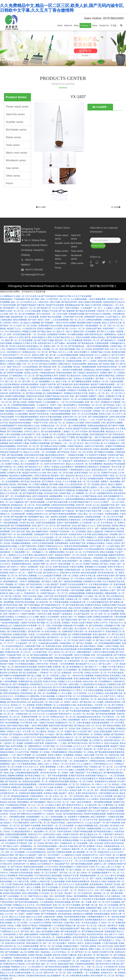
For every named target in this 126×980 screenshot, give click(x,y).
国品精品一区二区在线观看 (54, 390)
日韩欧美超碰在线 (76, 517)
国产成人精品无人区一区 (91, 834)
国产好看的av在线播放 (85, 887)
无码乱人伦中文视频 (106, 729)
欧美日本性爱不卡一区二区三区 (17, 355)
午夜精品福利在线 (47, 373)
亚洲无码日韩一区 (21, 864)
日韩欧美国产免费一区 (35, 646)
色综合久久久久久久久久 (28, 537)
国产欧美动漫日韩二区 (108, 573)
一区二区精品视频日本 (78, 761)
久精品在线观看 (116, 382)
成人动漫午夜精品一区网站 (92, 646)
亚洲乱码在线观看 (33, 470)
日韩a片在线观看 (92, 423)
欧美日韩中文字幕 (78, 458)
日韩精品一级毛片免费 (84, 755)
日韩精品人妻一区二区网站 (77, 599)
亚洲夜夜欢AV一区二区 (65, 723)
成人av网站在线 (43, 720)
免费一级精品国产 (78, 773)
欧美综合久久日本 (29, 687)
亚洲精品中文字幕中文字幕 (25, 343)
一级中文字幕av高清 (102, 437)
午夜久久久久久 (50, 440)
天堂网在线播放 (112, 514)
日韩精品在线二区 (23, 714)
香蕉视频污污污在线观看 (96, 567)
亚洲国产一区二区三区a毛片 (107, 358)
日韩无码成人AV (10, 829)
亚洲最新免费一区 (60, 870)
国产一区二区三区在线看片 (55, 943)
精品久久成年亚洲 (93, 305)
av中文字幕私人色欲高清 (36, 549)
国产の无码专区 (43, 314)
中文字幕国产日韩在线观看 (59, 411)
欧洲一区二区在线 (67, 729)
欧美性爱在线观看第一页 (102, 723)
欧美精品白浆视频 (71, 840)
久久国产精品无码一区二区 (85, 614)
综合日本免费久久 (82, 352)
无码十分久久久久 (65, 858)
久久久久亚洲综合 (96, 693)
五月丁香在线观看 (28, 711)
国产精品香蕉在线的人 (103, 831)
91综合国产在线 (51, 493)
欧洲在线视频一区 (59, 817)
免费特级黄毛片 (35, 746)
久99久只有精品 (112, 646)
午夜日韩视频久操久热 (108, 793)
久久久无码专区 (102, 629)
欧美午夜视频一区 (19, 746)
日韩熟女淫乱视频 (116, 817)
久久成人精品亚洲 (87, 840)
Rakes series (13, 137)
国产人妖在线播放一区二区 (15, 896)
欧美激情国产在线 (101, 349)
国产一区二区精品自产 (63, 461)
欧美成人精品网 (81, 808)
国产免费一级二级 (89, 905)
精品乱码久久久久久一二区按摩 (42, 520)
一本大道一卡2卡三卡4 (57, 770)
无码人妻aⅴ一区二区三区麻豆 (91, 514)
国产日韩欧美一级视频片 (44, 849)
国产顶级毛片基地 (69, 620)
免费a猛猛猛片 (6, 299)
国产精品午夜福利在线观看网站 (63, 514)
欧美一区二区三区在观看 (88, 482)
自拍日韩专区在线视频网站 (70, 487)
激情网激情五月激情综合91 (87, 467)
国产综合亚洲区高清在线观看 (16, 529)
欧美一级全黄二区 (44, 434)
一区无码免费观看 (67, 664)
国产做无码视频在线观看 (82, 864)
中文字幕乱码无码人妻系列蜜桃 (48, 876)
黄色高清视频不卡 (67, 867)
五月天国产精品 (33, 964)
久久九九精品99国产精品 (112, 490)
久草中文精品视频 (12, 434)
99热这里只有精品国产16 (11, 452)
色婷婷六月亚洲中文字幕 (103, 952)
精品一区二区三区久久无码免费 (99, 796)
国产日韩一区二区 (30, 382)
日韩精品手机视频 (76, 455)
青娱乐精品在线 (42, 420)
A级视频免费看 (56, 496)
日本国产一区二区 (23, 708)
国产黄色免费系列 (27, 858)
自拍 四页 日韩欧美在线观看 (59, 852)
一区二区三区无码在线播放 (72, 402)
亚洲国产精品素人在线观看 (40, 955)
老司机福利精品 (65, 914)
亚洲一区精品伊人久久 (86, 729)
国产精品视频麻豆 (38, 802)
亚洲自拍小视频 (96, 937)
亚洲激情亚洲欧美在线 (22, 564)
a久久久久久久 (35, 390)
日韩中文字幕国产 (11, 570)
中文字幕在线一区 (109, 523)
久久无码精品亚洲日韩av (88, 696)
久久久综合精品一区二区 (51, 537)
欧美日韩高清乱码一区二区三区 (42, 579)
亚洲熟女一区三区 (100, 382)
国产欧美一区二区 (83, 952)
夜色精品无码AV (22, 540)
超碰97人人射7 (100, 864)
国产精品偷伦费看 (97, 432)
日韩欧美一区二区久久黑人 (57, 790)
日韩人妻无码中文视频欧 (112, 423)
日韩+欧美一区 (48, 937)
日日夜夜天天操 (34, 349)
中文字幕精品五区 (94, 773)
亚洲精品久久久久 (53, 899)
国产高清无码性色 (34, 584)
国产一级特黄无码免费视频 (70, 581)
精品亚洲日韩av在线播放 (20, 423)
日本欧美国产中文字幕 (73, 317)
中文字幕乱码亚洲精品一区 (101, 584)
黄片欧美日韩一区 (36, 631)
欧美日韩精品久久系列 (42, 337)
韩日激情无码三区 (32, 429)
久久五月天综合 (51, 867)
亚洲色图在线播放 (102, 914)
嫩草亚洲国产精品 (107, 376)
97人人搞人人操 (103, 867)
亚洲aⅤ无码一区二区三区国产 (70, 749)
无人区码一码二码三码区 (84, 714)
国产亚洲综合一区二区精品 (12, 467)
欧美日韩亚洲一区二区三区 (103, 976)
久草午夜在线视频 (114, 761)
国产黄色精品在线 (86, 343)
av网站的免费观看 (94, 320)
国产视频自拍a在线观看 (27, 911)
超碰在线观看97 (117, 449)
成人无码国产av (96, 740)
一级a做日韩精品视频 (9, 623)
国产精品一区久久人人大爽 (61, 352)
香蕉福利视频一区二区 (19, 587)
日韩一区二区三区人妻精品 (15, 390)
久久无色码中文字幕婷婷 (96, 455)
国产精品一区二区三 (97, 849)
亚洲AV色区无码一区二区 (31, 570)
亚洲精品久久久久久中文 (24, 905)
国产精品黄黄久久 (106, 940)
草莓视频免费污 (46, 926)
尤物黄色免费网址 (64, 937)
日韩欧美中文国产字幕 (17, 861)
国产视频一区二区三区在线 (49, 623)
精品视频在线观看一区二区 (92, 876)
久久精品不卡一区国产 (46, 405)
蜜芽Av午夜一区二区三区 (55, 973)
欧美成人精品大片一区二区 (70, 737)
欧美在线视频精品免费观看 (89, 649)
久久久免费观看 (24, 929)
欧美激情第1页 (37, 684)
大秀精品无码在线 (97, 761)
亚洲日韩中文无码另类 (70, 573)
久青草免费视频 (10, 681)
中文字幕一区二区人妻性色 (34, 731)
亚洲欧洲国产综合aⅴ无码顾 (50, 326)
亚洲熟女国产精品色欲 (29, 970)
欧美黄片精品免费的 (12, 893)
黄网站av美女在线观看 (91, 440)
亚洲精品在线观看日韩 (103, 617)
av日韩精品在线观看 (87, 399)
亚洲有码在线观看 (28, 640)
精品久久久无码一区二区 (58, 802)
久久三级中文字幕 (21, 881)
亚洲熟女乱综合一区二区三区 (35, 352)
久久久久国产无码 (61, 529)
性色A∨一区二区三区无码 (82, 452)
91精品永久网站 (7, 855)
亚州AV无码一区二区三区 (28, 446)
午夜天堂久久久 (116, 623)
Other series (13, 176)
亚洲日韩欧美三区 (114, 631)
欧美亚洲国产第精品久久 (96, 776)
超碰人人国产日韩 (45, 596)
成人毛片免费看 (27, 952)
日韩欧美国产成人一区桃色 (46, 729)
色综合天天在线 (10, 420)
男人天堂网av (59, 434)
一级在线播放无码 (76, 920)
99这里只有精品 (58, 823)
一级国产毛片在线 (34, 573)
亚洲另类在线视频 (63, 902)
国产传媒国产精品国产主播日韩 (31, 305)
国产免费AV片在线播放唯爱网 (13, 676)
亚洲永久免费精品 (45, 329)
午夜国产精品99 (22, 879)
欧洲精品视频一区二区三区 (88, 490)
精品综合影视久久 (106, 820)
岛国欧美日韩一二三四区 (56, 743)
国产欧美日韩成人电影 (13, 605)
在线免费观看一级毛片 (78, 720)
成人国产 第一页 (31, 961)
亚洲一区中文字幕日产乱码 (103, 787)
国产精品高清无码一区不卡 (82, 529)
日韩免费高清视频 (17, 817)
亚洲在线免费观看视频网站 (12, 779)
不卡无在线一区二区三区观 (51, 893)
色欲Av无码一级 (90, 681)
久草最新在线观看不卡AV (58, 558)
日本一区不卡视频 (103, 890)
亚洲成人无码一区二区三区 (55, 346)
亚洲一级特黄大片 (11, 614)
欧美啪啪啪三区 (77, 667)
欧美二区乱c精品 (101, 826)
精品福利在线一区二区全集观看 (25, 317)
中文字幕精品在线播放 (25, 664)
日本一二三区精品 (11, 737)
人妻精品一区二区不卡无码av (75, 432)
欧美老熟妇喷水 (96, 884)
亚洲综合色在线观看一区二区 (35, 781)
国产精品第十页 (44, 308)
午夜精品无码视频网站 (101, 711)
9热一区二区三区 (77, 320)
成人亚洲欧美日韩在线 (88, 670)
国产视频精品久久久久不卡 (61, 861)
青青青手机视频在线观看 (95, 814)
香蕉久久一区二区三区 (10, 820)
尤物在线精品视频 (62, 658)
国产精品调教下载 (84, 437)
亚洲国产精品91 (35, 402)
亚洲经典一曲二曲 (61, 667)
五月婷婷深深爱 (18, 514)
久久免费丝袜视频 (79, 299)
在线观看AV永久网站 (92, 581)
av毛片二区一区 (60, 796)
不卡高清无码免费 (8, 305)
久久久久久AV (39, 714)
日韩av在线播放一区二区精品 (81, 752)
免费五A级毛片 (65, 364)
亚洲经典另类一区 (17, 393)
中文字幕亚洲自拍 (44, 905)
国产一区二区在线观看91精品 (18, 496)
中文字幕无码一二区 (111, 717)
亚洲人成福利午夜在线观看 (90, 302)
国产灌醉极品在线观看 (81, 382)
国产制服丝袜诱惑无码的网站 (55, 470)
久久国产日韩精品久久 (87, 537)
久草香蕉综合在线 (97, 720)
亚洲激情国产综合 (80, 767)
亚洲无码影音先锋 (71, 646)
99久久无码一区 (56, 702)
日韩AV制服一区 (24, 484)
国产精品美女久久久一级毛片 (38, 467)
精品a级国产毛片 (68, 811)
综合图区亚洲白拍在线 (36, 976)
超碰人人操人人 (16, 593)
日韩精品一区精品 (91, 561)
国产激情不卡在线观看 (31, 826)
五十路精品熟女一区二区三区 (22, 376)
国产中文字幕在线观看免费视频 (67, 687)
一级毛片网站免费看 (39, 726)
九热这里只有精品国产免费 (15, 520)
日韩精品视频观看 (53, 511)
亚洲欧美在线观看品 (95, 593)
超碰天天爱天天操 (33, 779)
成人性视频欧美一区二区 (58, 976)
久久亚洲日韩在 (22, 361)
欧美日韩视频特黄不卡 (113, 496)
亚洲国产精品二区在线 (101, 352)
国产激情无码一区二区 (20, 770)
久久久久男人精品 (71, 496)
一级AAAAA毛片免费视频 (82, 676)
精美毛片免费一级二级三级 (44, 355)
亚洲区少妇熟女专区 (107, 537)
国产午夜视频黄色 (21, 684)
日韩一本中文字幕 (53, 561)
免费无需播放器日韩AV (73, 549)
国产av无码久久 (16, 511)
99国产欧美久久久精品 (38, 896)
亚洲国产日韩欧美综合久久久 (50, 546)
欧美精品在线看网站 (30, 384)
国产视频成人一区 (59, 443)
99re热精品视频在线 (20, 796)
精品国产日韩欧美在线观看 (103, 384)
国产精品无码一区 (105, 955)
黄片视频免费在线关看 (42, 708)
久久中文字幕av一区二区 (63, 952)
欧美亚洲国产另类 (78, 543)
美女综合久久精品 (99, 881)
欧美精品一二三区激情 (65, 787)
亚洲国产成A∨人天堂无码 (76, 731)
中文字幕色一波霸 (51, 811)
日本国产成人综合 (27, 523)
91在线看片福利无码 (26, 940)
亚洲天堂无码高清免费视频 (76, 546)
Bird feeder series (16, 130)
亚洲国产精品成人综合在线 (57, 396)
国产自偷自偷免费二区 (71, 931)
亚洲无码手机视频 (19, 949)
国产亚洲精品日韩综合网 (92, 931)
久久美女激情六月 (36, 967)
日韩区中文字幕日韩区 (94, 446)
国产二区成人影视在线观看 (100, 731)
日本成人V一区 (69, 537)
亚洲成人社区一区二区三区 (82, 358)
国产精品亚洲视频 (15, 455)
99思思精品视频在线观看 (42, 658)
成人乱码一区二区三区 (87, 926)
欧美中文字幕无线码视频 (51, 417)
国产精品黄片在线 (59, 608)
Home (60, 25)
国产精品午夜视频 (34, 393)
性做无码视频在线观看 (47, 737)
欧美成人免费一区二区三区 (82, 790)
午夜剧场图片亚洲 (22, 299)
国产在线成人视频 (107, 364)
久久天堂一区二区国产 (15, 914)
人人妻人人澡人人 (19, 461)
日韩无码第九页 (58, 361)
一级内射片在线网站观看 (72, 370)
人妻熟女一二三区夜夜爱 (45, 629)
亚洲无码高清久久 (82, 461)
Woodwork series (16, 160)
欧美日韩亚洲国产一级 (72, 561)
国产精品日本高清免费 (85, 311)
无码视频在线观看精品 (21, 543)
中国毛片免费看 (77, 567)
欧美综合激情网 (79, 364)
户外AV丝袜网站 (86, 408)
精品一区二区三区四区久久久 (24, 302)
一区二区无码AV (37, 899)
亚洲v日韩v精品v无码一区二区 (99, 570)
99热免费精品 (23, 802)
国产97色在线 (63, 452)
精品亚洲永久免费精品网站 (21, 476)
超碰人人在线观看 (76, 770)
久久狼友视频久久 (51, 402)
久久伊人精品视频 (33, 311)
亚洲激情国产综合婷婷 (94, 317)
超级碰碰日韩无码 (61, 820)
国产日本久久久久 (66, 884)
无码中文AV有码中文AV (54, 464)
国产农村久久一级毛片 (17, 567)
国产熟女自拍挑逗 (15, 670)
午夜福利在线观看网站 (85, 964)
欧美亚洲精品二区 (34, 346)
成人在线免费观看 (25, 534)
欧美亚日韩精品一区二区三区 (87, 473)
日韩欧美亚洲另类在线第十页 (78, 508)
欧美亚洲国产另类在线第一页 (55, 908)
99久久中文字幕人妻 (94, 443)
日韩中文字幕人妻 (87, 576)
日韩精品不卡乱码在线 (59, 532)
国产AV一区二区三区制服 (51, 946)
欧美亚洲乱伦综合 (54, 646)
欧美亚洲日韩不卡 (46, 343)
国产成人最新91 (90, 487)
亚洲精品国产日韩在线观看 (40, 461)
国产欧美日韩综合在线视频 (57, 967)
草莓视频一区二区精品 (15, 584)
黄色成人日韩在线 (17, 976)
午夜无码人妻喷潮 (88, 946)
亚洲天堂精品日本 (99, 470)
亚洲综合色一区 (87, 784)
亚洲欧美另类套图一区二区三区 (35, 717)
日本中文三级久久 (32, 432)
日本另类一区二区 (103, 705)
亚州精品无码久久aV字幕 (80, 534)
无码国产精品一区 (67, 493)
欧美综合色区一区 (40, 702)
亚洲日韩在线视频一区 (65, 958)
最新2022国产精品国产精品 (61, 726)
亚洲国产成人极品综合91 (70, 376)
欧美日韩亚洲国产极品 (34, 734)
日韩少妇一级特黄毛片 (108, 926)
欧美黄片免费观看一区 (46, 705)
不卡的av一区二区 (106, 923)
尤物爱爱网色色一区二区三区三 (25, 808)
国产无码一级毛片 (36, 320)
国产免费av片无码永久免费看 (53, 446)
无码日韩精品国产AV (98, 434)
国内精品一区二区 (102, 893)
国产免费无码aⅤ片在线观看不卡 (31, 814)
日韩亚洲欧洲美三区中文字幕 (112, 687)
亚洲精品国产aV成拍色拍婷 (40, 490)
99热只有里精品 (114, 599)
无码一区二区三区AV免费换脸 (22, 314)
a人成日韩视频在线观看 (68, 355)
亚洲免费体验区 (62, 543)
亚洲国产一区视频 (21, 558)
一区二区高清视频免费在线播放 (107, 643)
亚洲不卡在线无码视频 (98, 555)
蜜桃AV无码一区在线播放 (84, 332)
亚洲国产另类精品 (91, 564)
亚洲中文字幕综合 (30, 926)
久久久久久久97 (51, 684)
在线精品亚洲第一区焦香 (24, 634)
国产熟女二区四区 (108, 564)
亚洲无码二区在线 (112, 884)
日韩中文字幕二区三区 (40, 823)
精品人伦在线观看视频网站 (50, 399)
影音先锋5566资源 (25, 729)
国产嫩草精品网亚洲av (113, 773)
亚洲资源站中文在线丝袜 (105, 781)
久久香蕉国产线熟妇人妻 (65, 926)
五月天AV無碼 (66, 746)
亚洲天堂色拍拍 (104, 526)
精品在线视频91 (104, 399)
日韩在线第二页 (100, 558)
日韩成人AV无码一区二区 (95, 673)
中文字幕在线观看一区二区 (42, 958)
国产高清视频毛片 (99, 461)
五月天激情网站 (70, 670)
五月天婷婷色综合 (73, 587)
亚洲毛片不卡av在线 (22, 611)
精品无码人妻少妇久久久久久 (79, 476)
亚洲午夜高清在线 (61, 567)
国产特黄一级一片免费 (82, 902)
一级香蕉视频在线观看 (63, 679)
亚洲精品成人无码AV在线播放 (97, 370)
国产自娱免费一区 (89, 687)
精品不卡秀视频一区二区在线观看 (32, 755)
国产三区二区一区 (13, 382)
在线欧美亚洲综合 (36, 790)
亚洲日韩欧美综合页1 (94, 334)
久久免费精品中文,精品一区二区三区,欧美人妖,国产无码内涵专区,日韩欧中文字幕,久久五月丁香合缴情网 (62, 8)
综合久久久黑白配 (27, 720)
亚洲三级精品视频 (82, 679)
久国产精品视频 (77, 590)
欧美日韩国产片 (28, 434)
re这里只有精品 (86, 623)
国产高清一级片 (28, 931)
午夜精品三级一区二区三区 (101, 767)
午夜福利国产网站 (112, 479)
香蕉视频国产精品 (36, 517)
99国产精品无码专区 (34, 370)
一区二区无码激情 (116, 776)
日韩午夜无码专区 (45, 640)
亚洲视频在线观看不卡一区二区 (105, 873)
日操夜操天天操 (114, 684)
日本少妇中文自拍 (105, 946)
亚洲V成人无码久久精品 (52, 670)
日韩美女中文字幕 (71, 876)
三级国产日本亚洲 (28, 623)
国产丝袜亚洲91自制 (75, 605)
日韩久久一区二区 (103, 784)
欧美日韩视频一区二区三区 (70, 564)
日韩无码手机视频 (59, 634)
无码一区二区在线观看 (15, 852)
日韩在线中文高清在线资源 (21, 873)
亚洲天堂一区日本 (84, 505)
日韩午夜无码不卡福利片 (114, 620)
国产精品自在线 (45, 687)
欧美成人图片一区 (69, 617)
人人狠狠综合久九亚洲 (71, 855)
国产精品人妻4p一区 (46, 332)
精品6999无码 (79, 799)
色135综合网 (45, 799)
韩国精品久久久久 (19, 967)
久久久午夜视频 (70, 482)
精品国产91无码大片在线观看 (86, 429)
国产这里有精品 (96, 626)
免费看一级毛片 (92, 590)
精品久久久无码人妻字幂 (20, 337)
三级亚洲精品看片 (28, 408)
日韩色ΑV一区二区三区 (50, 673)
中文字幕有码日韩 (91, 552)
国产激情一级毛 (38, 299)
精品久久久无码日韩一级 (77, 464)
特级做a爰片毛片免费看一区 (76, 626)
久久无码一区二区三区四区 (25, 326)
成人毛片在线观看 (82, 858)
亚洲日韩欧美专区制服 (34, 455)
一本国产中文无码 (40, 423)
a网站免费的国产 (84, 652)
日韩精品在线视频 (93, 517)
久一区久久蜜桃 (65, 693)
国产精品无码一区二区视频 (91, 702)
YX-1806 (41, 207)
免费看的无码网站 (57, 552)
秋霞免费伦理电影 (115, 899)
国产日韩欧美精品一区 (83, 734)
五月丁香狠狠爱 (45, 679)
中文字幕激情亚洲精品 (27, 764)
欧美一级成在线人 (43, 952)
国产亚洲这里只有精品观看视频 (68, 596)
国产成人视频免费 (67, 311)
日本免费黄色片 (105, 681)
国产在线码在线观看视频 (42, 829)
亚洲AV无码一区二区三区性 (75, 417)
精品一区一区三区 (49, 964)
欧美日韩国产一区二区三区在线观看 (58, 826)
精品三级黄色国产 (99, 817)
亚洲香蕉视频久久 (115, 520)
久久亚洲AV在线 (40, 652)
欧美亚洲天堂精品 (106, 361)
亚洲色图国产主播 (11, 870)
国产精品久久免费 (49, 581)
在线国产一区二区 (52, 370)
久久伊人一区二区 (77, 329)
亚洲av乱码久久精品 (52, 834)
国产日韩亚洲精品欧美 (54, 508)
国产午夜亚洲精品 (32, 605)
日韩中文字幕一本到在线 (47, 664)
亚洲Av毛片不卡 (83, 787)
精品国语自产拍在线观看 (114, 464)
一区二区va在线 (39, 334)
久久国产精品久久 (113, 317)
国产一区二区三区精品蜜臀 (61, 655)
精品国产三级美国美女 (63, 614)
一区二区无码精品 (78, 532)
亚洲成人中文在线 (50, 311)
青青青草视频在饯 (43, 870)
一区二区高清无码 (76, 796)
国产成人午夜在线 (13, 596)
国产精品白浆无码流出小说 (19, 702)
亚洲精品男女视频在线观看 (31, 793)
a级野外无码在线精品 (86, 958)
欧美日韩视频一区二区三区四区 (14, 923)
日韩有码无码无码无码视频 (63, 505)
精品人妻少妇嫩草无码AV (37, 532)
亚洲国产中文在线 (109, 473)
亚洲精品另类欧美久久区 (37, 514)
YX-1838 (116, 207)
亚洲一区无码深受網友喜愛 (19, 334)
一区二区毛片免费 (59, 314)
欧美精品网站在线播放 (96, 499)
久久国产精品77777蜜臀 (64, 437)
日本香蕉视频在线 (71, 970)
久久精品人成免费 (98, 599)
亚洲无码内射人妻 (28, 693)
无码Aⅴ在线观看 (83, 337)
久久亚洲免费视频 (45, 408)
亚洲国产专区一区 (8, 534)
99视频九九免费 (29, 332)
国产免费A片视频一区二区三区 (45, 929)
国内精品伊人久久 (114, 758)
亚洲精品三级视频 (102, 734)
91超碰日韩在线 (102, 676)
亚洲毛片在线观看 (93, 943)
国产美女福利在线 (84, 449)
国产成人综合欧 (20, 402)
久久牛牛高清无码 (8, 449)
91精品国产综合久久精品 (75, 934)
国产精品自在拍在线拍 (46, 758)
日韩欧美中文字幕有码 (114, 532)
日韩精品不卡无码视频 (77, 390)
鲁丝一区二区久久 (65, 758)
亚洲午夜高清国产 (109, 970)
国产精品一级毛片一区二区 (57, 358)
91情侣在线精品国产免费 (51, 970)
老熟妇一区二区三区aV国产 (46, 873)
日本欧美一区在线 (8, 814)
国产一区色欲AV (63, 849)
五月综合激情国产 (15, 429)
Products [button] (85, 25)
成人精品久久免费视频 (30, 323)
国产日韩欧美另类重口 (17, 631)
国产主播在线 (68, 511)
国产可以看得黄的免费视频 (78, 711)
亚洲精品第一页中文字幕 (111, 467)
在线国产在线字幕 (48, 384)
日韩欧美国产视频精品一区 (51, 934)
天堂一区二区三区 (30, 364)
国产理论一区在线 (40, 611)
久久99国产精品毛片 (29, 837)
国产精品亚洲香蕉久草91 (47, 376)
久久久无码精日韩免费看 (28, 946)
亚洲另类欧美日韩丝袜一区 (109, 367)
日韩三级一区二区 (57, 423)
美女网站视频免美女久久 (96, 920)
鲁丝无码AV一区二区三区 (24, 620)
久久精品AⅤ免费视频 (84, 826)
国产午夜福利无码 (65, 384)
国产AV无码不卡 (96, 743)
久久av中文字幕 (22, 752)
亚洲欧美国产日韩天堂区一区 (75, 631)
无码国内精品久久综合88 (67, 837)
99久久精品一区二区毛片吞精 (60, 473)
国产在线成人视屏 (56, 599)
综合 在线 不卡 (111, 934)
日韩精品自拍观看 (74, 361)
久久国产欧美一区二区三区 (58, 299)
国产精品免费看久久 (55, 540)
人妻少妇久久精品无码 (62, 799)
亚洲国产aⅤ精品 (12, 464)
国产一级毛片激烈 (65, 629)
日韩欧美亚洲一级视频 (53, 917)
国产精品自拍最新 (29, 820)
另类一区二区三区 (95, 967)
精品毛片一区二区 (28, 308)
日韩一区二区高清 (36, 843)
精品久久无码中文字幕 (112, 323)
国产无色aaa (17, 867)
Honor (95, 25)
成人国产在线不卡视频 (44, 340)
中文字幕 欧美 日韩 (29, 723)
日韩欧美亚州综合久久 (54, 499)
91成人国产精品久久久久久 (84, 526)
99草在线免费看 (26, 876)
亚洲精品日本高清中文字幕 (76, 393)
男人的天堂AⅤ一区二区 (78, 879)
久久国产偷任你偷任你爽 (57, 502)
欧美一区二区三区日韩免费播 (85, 414)
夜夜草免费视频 (49, 890)
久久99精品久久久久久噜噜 (27, 617)
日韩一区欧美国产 (17, 937)
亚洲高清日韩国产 (8, 911)
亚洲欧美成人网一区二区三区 (18, 652)
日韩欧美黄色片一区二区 (41, 796)
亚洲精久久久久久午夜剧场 (70, 681)
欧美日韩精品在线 (100, 534)
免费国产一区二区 (29, 690)
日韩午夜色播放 (84, 723)
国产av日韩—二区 (38, 761)
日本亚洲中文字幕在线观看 (94, 899)
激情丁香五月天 (14, 367)
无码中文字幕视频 (82, 655)
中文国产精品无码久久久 (64, 337)
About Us (68, 25)
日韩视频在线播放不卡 (97, 917)
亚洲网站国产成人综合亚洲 (30, 681)
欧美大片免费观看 (15, 440)
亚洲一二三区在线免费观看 (57, 320)
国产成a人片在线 (103, 640)
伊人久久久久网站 (59, 720)
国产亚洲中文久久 (51, 573)
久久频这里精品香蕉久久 (22, 831)
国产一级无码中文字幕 (57, 761)
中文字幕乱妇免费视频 (13, 358)
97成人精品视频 (47, 696)
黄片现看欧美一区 (49, 884)
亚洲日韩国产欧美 (81, 937)
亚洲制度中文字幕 (114, 396)
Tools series (13, 145)
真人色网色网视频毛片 (53, 393)
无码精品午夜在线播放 (36, 411)
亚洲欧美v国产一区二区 (19, 658)
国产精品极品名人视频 (90, 970)
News (76, 25)
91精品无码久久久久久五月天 (110, 852)
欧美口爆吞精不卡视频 (19, 443)
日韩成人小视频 (14, 926)
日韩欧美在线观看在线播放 (19, 479)
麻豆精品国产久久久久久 (86, 664)
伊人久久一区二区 (36, 805)
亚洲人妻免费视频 (48, 767)
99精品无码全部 (86, 355)
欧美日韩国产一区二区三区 (71, 940)
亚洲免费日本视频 (76, 314)
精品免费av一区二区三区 (45, 831)
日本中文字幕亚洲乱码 (34, 358)
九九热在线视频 (58, 881)
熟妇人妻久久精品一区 (91, 929)
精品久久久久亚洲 (31, 452)
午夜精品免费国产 (26, 420)
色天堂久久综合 (7, 879)
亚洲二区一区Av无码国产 (49, 855)
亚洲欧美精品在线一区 (74, 570)
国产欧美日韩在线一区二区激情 (54, 773)
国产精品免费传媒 (38, 699)
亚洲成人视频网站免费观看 (12, 776)
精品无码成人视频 (106, 699)
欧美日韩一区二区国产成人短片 (98, 749)
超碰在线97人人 (12, 640)
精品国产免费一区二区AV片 (45, 564)
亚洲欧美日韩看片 (71, 946)
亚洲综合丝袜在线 (21, 958)
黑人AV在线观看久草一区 (32, 464)
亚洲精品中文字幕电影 (111, 402)
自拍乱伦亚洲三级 (90, 376)
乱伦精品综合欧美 (64, 911)
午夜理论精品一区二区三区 (25, 679)
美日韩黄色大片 (14, 352)
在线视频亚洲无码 (105, 493)
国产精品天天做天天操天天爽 (89, 511)
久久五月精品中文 (82, 758)
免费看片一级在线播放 (110, 482)
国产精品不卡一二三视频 (96, 667)
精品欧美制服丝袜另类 (73, 326)
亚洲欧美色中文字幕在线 (14, 964)
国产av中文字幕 (37, 879)
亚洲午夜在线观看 (77, 908)
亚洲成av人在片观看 (75, 423)
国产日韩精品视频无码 (98, 417)
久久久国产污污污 (107, 696)
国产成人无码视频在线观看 (91, 479)
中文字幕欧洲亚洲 (21, 823)
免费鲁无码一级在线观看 (22, 787)
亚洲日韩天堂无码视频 (25, 602)
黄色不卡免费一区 (87, 640)
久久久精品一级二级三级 (94, 596)
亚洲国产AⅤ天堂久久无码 (41, 387)
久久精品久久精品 (53, 805)
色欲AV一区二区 (70, 399)
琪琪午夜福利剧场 (11, 693)
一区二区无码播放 (48, 452)
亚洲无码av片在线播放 (115, 937)
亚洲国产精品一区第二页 (56, 879)
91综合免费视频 (43, 505)
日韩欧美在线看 (33, 487)
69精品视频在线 (38, 540)
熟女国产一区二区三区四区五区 (48, 840)
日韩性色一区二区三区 (106, 311)
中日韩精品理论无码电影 (16, 805)
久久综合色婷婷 (43, 634)
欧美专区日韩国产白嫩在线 (65, 955)
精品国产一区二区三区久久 (66, 408)
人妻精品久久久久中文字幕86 (20, 555)
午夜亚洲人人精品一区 (60, 676)
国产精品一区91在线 (116, 499)
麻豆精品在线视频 (61, 708)
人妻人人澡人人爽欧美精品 (110, 487)
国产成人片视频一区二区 (38, 676)
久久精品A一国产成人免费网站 (59, 734)
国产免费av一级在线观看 (66, 343)
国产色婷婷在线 (64, 526)
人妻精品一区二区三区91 (101, 911)
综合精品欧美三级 (78, 602)
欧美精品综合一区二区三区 (23, 505)
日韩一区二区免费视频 (47, 693)
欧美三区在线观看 (35, 499)
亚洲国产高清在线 (76, 776)
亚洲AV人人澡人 (14, 731)
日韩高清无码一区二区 (78, 661)
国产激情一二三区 (104, 379)
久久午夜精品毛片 (112, 443)
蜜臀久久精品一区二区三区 (101, 949)
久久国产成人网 (61, 329)
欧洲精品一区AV (27, 870)
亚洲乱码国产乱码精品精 (60, 949)
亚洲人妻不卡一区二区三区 (44, 526)
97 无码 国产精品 (66, 887)
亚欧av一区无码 (65, 429)
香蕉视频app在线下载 (74, 305)
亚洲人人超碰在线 (95, 532)
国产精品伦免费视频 (39, 655)
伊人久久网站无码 (11, 711)
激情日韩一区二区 (79, 849)
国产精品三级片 (52, 843)
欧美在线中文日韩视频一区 (18, 608)
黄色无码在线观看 (89, 573)
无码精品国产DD (41, 534)
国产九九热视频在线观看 (98, 746)
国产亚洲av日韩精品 (112, 726)
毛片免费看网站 (95, 464)
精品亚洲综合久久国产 (44, 555)
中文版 (113, 25)
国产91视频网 (47, 323)
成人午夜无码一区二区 (84, 629)
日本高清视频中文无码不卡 (94, 520)
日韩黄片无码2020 (70, 834)
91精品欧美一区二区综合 (91, 961)
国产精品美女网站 (38, 637)
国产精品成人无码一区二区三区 (88, 726)
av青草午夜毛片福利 (106, 576)
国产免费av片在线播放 (104, 452)
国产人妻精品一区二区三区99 (82, 870)
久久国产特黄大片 (101, 811)
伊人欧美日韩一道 (44, 602)
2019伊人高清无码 (17, 346)
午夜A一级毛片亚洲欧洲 (81, 802)
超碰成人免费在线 (8, 840)
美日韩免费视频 (12, 723)
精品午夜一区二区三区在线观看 (19, 340)
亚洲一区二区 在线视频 (108, 614)
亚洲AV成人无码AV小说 (99, 661)
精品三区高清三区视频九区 (80, 608)
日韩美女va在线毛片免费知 (98, 540)
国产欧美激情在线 (76, 346)
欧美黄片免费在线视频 (15, 396)
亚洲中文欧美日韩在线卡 (86, 793)
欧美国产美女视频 (25, 840)
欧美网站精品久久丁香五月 (71, 690)
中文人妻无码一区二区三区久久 (62, 652)
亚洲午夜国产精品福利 (44, 649)
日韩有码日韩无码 (112, 702)
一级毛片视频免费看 (97, 299)
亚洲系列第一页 (55, 549)
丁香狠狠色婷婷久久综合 (79, 470)
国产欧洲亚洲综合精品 (40, 361)
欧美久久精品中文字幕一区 (110, 861)
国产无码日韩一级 (13, 781)
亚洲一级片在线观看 (79, 396)
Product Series (16, 97)
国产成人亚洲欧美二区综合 (91, 846)
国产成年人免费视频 (28, 576)
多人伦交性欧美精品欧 (10, 384)
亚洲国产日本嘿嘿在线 (115, 446)
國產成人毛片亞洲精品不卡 (42, 864)
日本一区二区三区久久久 (41, 529)
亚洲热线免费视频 (77, 593)
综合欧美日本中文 (90, 855)
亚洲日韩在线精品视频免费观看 (23, 784)
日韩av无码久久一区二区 (14, 811)
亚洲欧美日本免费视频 (48, 690)
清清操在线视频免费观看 (101, 387)
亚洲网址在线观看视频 (40, 443)
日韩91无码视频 (81, 740)
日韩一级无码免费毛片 (67, 405)
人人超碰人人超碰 (111, 308)
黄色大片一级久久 (64, 332)
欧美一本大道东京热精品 (86, 923)
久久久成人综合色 (110, 829)
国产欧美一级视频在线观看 (89, 829)
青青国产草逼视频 (15, 373)
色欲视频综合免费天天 (15, 411)
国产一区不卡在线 (67, 449)
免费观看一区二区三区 (86, 493)
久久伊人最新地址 (112, 896)
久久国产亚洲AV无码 (27, 546)
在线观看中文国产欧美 (34, 743)
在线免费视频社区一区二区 (67, 479)
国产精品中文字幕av (80, 658)
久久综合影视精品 (30, 367)
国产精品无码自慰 (91, 737)
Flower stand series (17, 107)
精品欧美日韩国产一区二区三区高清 (71, 555)
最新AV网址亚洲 (96, 896)
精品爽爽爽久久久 (47, 382)
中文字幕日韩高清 (115, 673)
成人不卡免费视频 (15, 961)
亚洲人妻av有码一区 (102, 634)
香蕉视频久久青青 (42, 920)
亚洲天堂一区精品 (115, 920)
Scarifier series (15, 122)
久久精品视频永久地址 (67, 705)
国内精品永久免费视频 (83, 914)
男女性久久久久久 (86, 890)
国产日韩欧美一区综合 (52, 482)
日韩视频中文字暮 (112, 626)
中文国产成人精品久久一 (107, 420)
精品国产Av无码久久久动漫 (34, 473)
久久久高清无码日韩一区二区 (77, 484)
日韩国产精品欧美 (75, 446)
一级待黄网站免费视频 (102, 802)
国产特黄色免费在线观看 (16, 955)
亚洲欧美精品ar (12, 408)
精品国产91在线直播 (55, 305)
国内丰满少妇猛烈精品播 (66, 649)
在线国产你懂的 (33, 914)
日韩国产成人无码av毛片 (45, 740)
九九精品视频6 (21, 414)
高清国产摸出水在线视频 (51, 317)
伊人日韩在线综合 (13, 332)
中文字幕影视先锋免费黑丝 (27, 417)
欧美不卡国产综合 (99, 679)
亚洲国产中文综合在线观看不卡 (74, 584)
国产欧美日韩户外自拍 (78, 743)
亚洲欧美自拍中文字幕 (75, 540)
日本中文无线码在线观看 (43, 543)
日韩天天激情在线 (42, 476)
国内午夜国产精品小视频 (18, 726)
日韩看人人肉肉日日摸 (40, 881)
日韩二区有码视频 (54, 626)
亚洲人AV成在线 (111, 743)
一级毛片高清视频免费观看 (97, 346)
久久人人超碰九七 (102, 355)
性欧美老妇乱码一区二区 (65, 829)
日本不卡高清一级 (49, 429)
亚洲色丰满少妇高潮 (35, 396)
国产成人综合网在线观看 (24, 758)
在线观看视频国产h (8, 426)
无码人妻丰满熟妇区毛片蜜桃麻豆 (18, 599)
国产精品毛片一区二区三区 (59, 637)
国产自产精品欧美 (50, 779)
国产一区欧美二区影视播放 (102, 879)
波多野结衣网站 (37, 561)
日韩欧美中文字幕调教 (16, 349)
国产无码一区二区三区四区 (90, 620)
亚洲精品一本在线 (70, 623)
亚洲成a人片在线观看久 (84, 379)
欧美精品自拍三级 (33, 908)
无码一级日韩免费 (57, 896)
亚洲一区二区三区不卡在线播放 (106, 902)
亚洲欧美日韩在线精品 (40, 608)
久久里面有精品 (47, 902)
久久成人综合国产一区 (95, 823)
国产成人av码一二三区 (109, 664)
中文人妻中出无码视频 (115, 876)
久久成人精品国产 (51, 584)
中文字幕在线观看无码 (94, 549)
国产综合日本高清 (81, 911)
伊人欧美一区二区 (74, 552)
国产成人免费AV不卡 (71, 899)
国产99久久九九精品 (106, 332)
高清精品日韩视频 (59, 920)
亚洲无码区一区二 (78, 967)
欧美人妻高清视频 (30, 893)
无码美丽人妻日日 (99, 484)
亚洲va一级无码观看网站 (68, 523)
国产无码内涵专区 (117, 434)
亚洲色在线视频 (89, 587)
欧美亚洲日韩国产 (101, 476)
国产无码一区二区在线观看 (38, 458)
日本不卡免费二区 (97, 546)
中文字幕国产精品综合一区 (55, 661)
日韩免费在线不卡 (65, 808)
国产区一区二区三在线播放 (100, 390)
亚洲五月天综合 (50, 681)
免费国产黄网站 (20, 490)
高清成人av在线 (31, 373)
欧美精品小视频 (51, 793)
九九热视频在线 (45, 820)
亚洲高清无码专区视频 (59, 781)
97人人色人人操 (77, 708)
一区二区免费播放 (92, 973)
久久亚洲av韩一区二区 (90, 523)
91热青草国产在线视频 (15, 458)
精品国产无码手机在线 (39, 414)
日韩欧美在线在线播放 (82, 637)
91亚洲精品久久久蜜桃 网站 (27, 696)
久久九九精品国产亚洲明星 (50, 576)
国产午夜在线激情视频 (58, 776)
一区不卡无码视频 (11, 837)
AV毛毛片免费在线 (48, 961)
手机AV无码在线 (64, 831)
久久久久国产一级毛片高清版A (66, 308)
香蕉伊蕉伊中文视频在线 (64, 490)
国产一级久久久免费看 (31, 887)
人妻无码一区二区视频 (13, 743)
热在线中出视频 (45, 667)
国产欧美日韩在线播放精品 (27, 902)
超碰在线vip (93, 364)
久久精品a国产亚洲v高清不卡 (13, 499)
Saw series (12, 168)
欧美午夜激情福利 (82, 384)
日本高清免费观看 (65, 740)
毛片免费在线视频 (75, 334)
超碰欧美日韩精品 (32, 670)
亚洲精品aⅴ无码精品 (96, 543)
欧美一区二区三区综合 (115, 837)
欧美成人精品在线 (81, 387)
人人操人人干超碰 (111, 511)
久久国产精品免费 (110, 943)
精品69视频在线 (10, 581)
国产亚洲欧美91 (103, 958)
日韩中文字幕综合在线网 (104, 652)
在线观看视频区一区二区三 (38, 817)
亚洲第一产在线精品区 (46, 858)
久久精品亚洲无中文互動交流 (93, 684)
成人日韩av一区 (84, 873)
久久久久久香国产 (101, 502)
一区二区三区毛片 (76, 443)
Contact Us (104, 25)
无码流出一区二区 (55, 731)
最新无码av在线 (108, 429)
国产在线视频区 (12, 952)
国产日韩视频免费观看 (21, 526)
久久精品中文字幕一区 (66, 696)
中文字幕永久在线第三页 (85, 579)
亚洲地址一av (25, 829)
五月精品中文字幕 (17, 661)
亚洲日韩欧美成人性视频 (77, 434)
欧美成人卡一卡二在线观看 (23, 705)
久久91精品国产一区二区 (68, 961)
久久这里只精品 (113, 546)
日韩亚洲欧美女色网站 (80, 976)
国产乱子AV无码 (33, 937)
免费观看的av (110, 334)
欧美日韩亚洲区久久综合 (29, 426)
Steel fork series (15, 114)
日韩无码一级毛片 (11, 323)
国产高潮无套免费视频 (105, 714)
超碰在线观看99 (31, 934)
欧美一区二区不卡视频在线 (12, 502)
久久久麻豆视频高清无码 (98, 602)
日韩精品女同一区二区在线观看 (74, 843)
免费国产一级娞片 (97, 396)
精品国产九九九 (14, 329)
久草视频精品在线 (105, 840)
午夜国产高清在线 (21, 699)
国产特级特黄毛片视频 (33, 493)
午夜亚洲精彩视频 (21, 899)
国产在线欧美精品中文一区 (53, 605)
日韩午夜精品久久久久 (103, 764)
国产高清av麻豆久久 (28, 399)
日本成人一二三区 (87, 420)
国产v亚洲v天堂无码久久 (73, 805)
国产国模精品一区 (34, 661)
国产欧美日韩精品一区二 (36, 776)
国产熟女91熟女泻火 (33, 440)
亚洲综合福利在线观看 (33, 867)
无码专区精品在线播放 (47, 846)
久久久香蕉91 (92, 799)
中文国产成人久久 (34, 811)
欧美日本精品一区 (53, 631)
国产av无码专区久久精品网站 (98, 314)
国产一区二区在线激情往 (111, 737)
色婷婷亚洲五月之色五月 (114, 302)
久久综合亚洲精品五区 (36, 852)
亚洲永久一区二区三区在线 (66, 640)
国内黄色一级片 (58, 476)
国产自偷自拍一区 (65, 579)
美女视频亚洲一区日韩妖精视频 (64, 420)
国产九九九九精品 (38, 558)
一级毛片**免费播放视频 (29, 581)
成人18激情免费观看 (77, 426)
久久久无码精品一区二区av (102, 658)
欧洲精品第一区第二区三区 (40, 567)
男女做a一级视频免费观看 (85, 367)
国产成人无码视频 (84, 643)
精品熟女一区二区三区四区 (82, 781)
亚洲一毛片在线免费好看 (102, 655)
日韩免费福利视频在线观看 (23, 405)
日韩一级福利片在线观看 (56, 517)
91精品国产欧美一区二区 (18, 655)
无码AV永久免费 (44, 614)
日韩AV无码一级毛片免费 (49, 302)
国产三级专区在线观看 (35, 502)
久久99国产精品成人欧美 (91, 496)
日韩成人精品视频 (101, 449)
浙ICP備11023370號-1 (103, 286)
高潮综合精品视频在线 (97, 426)
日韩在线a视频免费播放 (60, 414)
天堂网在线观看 (102, 343)
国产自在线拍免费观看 (51, 432)
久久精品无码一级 (93, 805)
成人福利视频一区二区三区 (85, 852)
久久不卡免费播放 (110, 929)
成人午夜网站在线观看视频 (80, 634)
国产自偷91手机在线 (26, 449)
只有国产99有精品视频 (82, 831)
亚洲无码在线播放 (64, 373)
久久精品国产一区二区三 (91, 308)
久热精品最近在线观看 (48, 643)
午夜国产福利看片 (28, 614)
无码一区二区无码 (84, 349)
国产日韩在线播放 (15, 432)
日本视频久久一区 (40, 552)
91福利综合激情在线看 (97, 458)
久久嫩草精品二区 (110, 805)
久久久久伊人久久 (31, 767)
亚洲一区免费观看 (75, 973)
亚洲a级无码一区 (32, 593)
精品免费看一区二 (23, 552)
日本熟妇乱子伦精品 (114, 549)
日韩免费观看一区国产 (106, 887)
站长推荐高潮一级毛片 (109, 670)
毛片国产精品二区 (51, 746)
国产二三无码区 (90, 361)
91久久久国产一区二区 (67, 890)
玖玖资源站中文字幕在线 (16, 843)
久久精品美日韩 (29, 329)
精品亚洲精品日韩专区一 (56, 455)
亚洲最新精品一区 (28, 846)
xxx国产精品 (100, 408)
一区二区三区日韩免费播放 (85, 861)
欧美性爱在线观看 (32, 884)
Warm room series (17, 153)
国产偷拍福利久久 (108, 340)
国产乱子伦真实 (109, 440)
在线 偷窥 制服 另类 (114, 693)
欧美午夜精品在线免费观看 (61, 611)
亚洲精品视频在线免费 (42, 379)
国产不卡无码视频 (50, 887)
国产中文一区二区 (114, 770)
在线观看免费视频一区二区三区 (19, 920)
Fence (9, 183)
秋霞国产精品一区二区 (103, 637)
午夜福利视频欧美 (59, 752)
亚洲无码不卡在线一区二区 (48, 620)
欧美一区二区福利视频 (62, 367)
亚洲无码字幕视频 (100, 508)
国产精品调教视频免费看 (47, 449)
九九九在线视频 (117, 811)
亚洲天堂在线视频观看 (46, 523)
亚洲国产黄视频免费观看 (43, 479)
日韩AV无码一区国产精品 (63, 923)
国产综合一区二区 (68, 873)
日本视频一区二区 (50, 349)
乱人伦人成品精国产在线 (104, 505)
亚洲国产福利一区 (108, 373)
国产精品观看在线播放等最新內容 (110, 752)
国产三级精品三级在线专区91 (86, 373)
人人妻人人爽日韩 (47, 837)
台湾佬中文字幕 (14, 473)
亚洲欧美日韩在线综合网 (47, 940)
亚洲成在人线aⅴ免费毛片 (63, 467)
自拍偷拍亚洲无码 (21, 761)
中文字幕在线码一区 (60, 458)
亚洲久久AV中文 (101, 623)
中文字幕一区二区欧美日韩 (107, 755)
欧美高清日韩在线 (95, 934)
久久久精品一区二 (23, 379)
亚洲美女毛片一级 (109, 973)
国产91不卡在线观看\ (100, 611)
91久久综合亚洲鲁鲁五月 (87, 779)
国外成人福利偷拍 (35, 508)
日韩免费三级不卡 (117, 534)
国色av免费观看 (20, 320)
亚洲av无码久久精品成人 (81, 558)
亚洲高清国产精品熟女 (38, 861)
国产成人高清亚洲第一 (29, 673)
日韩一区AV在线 (96, 843)
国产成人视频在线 (80, 949)
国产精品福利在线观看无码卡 (26, 799)
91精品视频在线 (18, 487)
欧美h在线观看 (82, 884)
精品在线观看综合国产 (70, 929)
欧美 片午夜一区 (63, 382)
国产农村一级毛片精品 (69, 684)
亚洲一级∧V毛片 (92, 402)
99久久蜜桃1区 (37, 587)
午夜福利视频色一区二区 (95, 326)
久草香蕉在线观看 (61, 602)
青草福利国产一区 (11, 308)
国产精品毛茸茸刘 (69, 302)
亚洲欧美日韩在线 (93, 605)
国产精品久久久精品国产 (26, 855)
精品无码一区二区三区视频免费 (69, 340)
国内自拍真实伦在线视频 (26, 667)
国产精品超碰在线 (67, 779)
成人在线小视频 (26, 649)
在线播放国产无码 (84, 811)
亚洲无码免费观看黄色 (75, 499)
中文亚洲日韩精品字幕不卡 (80, 502)
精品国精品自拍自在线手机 (89, 717)
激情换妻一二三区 (8, 755)
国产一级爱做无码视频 (105, 529)
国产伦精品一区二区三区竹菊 (28, 890)
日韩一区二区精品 (71, 576)
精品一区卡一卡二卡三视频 (109, 587)
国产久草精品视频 (82, 611)
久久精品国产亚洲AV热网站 (91, 837)
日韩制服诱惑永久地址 (63, 379)
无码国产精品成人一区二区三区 (54, 593)
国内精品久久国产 (108, 590)
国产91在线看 (63, 590)
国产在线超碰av (16, 734)
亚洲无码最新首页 (48, 808)
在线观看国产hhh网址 (57, 334)
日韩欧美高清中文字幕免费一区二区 (29, 626)
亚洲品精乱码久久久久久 (22, 629)
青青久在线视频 (107, 552)
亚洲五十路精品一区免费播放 (61, 755)
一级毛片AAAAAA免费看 (65, 323)
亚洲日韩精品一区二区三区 (90, 405)
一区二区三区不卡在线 (44, 787)
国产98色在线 (45, 367)
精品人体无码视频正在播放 (48, 931)
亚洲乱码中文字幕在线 (103, 608)
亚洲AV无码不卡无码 (85, 867)
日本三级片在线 (18, 532)
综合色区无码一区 (8, 537)
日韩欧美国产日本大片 (34, 511)
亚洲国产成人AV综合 (63, 387)
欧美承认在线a (41, 599)
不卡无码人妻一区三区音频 (103, 858)
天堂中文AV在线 (29, 596)
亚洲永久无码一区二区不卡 (111, 414)
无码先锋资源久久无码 (13, 934)
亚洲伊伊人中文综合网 (82, 411)
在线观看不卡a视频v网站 (79, 817)
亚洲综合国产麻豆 (94, 329)
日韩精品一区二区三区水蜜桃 (105, 411)
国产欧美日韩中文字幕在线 (108, 964)
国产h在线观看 (26, 849)
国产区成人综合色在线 (31, 482)
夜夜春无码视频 (106, 779)
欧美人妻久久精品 (49, 487)
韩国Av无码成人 (98, 337)
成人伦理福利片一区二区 (69, 440)
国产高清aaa (109, 405)
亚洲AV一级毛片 (71, 702)
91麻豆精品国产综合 (20, 637)
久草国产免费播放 (40, 484)
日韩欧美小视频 (14, 364)
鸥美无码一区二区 (91, 340)
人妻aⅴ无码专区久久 (75, 823)
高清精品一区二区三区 (10, 690)
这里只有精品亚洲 (40, 496)
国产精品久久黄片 (11, 846)
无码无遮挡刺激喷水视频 (75, 917)
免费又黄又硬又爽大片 (54, 587)
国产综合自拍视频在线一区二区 (51, 711)
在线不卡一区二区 (17, 573)
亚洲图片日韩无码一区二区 (12, 437)
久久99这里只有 (111, 967)
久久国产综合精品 (47, 911)
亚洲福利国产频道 (94, 908)
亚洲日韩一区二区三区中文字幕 (84, 820)
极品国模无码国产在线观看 (89, 323)
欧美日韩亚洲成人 (85, 705)
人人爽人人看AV (64, 767)
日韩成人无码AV (113, 543)
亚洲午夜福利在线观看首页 (78, 881)
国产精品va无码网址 (48, 364)
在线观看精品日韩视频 (53, 570)
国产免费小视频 (56, 484)
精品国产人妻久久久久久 (16, 749)
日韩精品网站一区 (67, 643)
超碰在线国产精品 (66, 964)
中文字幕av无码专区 (59, 534)
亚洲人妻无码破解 (67, 349)
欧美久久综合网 (20, 790)
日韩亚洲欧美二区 (48, 590)
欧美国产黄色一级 (21, 387)
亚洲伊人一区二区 (97, 393)
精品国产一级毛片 (67, 793)
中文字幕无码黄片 (72, 699)
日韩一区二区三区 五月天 (114, 908)
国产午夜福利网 (113, 823)
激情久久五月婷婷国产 (50, 617)
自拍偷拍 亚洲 (20, 508)
